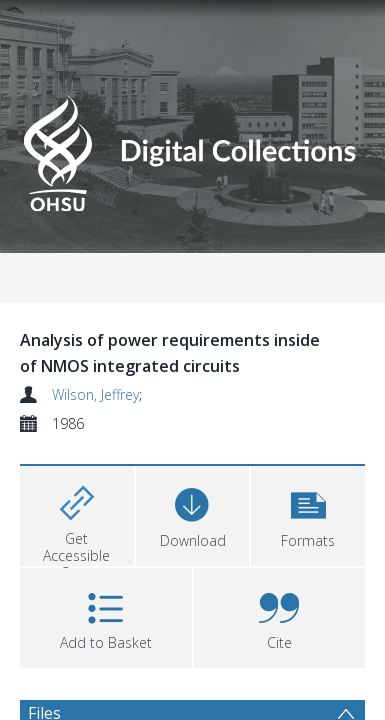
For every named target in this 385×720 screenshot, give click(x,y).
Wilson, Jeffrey (87, 395)
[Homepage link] (192, 150)
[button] (308, 513)
